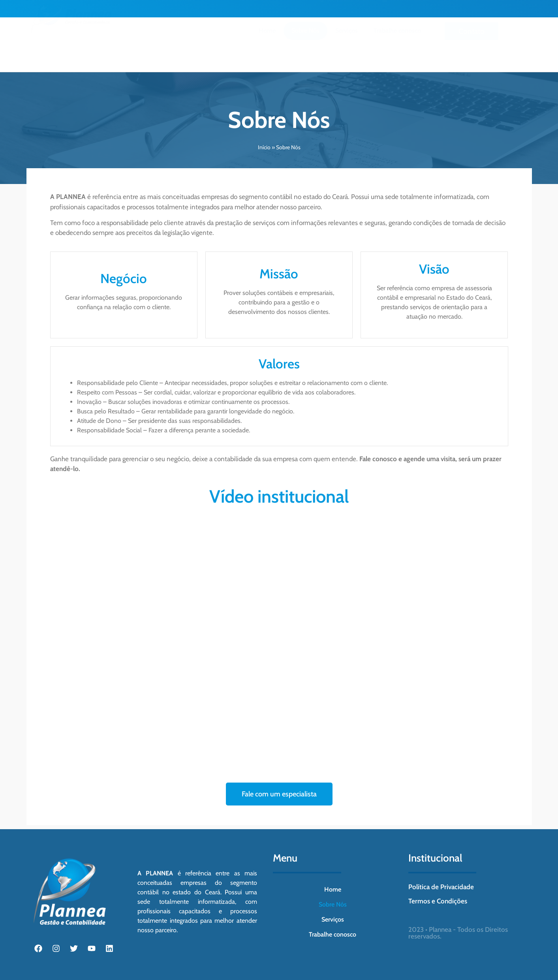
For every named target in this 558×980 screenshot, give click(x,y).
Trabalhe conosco (397, 43)
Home (267, 43)
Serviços (347, 43)
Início (264, 147)
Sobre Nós (305, 43)
